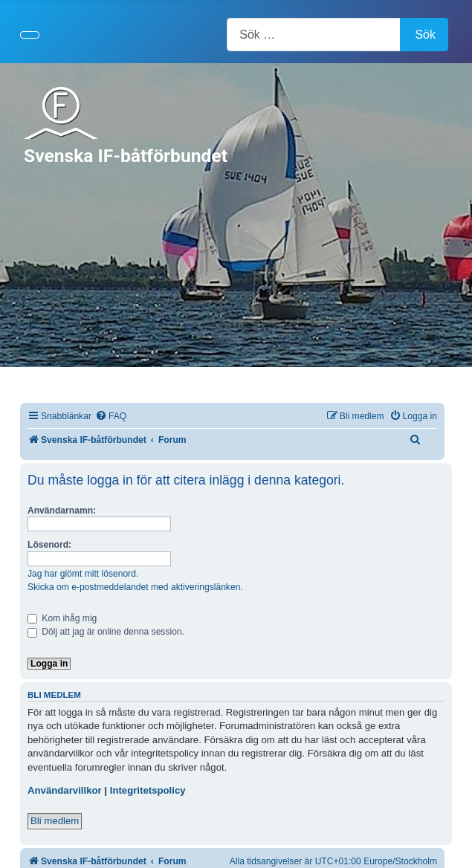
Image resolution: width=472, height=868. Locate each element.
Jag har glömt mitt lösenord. (83, 574)
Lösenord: (49, 545)
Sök (425, 35)
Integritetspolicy (148, 790)
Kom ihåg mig (62, 618)
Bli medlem (55, 821)
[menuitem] (111, 417)
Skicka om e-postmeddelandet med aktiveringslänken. (135, 587)
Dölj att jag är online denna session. (106, 632)
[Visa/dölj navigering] (30, 35)
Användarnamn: (62, 511)
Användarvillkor (65, 790)
